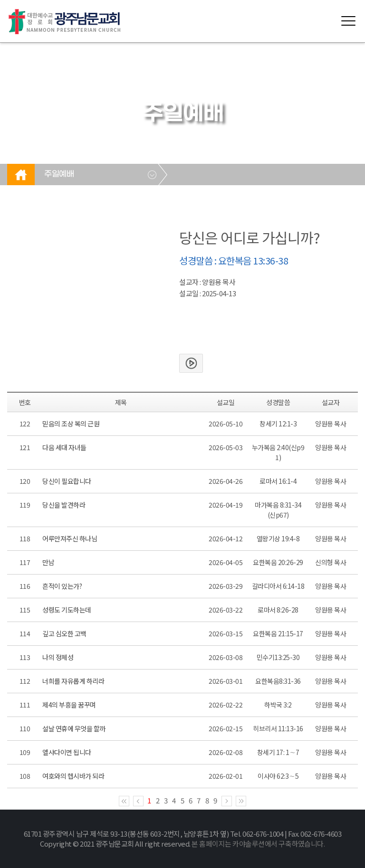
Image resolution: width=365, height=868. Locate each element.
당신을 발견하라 (64, 505)
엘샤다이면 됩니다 (67, 752)
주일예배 (59, 174)
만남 (48, 562)
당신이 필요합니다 (67, 481)
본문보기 (191, 363)
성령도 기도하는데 (67, 610)
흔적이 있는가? (62, 586)
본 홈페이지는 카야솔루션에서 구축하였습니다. (258, 844)
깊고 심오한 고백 (64, 633)
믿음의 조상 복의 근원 (71, 424)
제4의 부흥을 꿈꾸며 (69, 705)
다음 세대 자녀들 (64, 447)
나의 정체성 (58, 657)
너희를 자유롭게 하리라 (73, 681)
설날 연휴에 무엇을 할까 (74, 728)
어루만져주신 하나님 (70, 538)
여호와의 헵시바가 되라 (73, 776)
